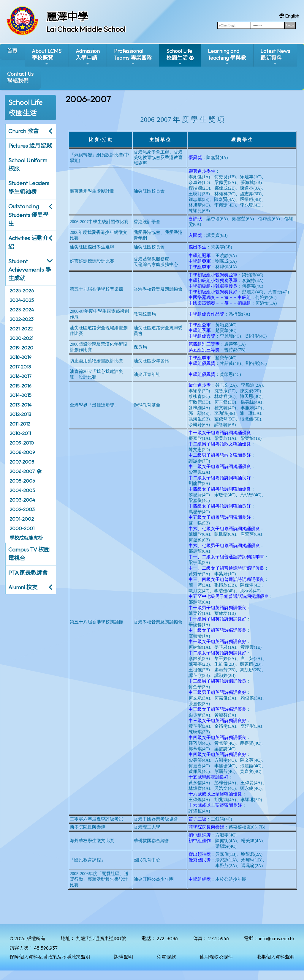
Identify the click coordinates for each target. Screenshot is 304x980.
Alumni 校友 (23, 587)
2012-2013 (20, 414)
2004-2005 (22, 490)
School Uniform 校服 (28, 164)
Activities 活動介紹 (28, 242)
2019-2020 (21, 348)
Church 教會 (23, 131)
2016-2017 (20, 376)
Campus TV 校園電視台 (29, 554)
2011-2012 (20, 424)
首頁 (12, 51)
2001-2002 (22, 519)
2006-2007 (22, 471)
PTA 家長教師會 (28, 573)
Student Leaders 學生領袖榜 (29, 187)
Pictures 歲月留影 (30, 146)
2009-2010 (22, 443)
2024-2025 (22, 300)
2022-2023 (22, 319)
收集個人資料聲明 (275, 957)
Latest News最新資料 (275, 57)
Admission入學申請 (88, 57)
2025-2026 (22, 291)
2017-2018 (20, 367)
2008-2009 (22, 452)
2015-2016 (20, 386)
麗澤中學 (67, 17)
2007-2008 (22, 462)
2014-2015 (20, 395)
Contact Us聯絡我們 (20, 77)
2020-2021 (21, 338)
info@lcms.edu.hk (277, 938)
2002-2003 (22, 509)
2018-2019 (20, 357)
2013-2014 (20, 405)
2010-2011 (20, 433)
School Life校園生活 (179, 57)
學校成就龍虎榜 (26, 538)
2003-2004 (22, 500)
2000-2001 (22, 528)
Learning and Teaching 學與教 (227, 57)
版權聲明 (123, 957)
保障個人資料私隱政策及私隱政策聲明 (50, 957)
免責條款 (166, 957)
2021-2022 (21, 329)
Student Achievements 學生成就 (30, 270)
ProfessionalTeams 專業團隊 (133, 57)
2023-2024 (22, 310)
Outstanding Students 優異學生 (28, 215)
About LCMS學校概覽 (47, 57)
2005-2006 (22, 481)
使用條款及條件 (216, 957)
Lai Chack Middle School (86, 29)
